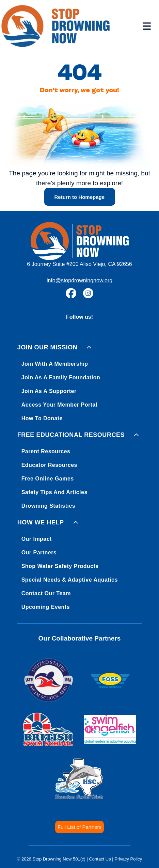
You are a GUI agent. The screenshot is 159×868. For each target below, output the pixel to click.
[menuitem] (80, 382)
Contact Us (100, 859)
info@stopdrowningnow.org (79, 280)
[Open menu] (147, 26)
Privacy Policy (128, 859)
